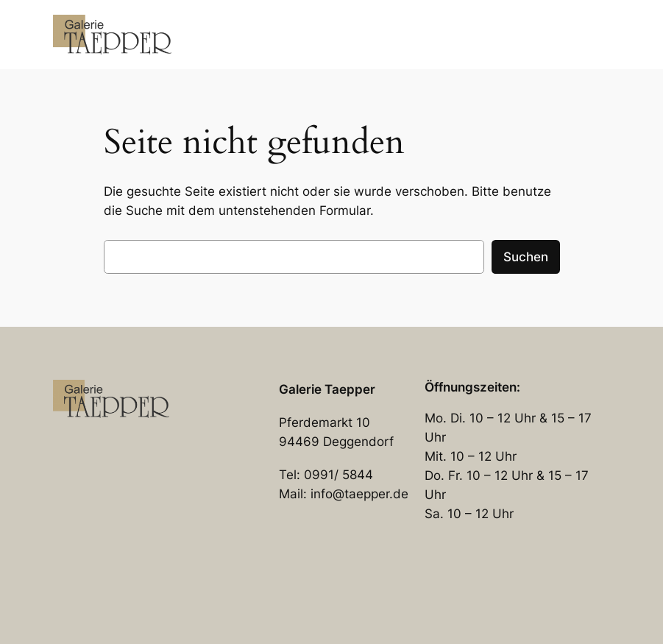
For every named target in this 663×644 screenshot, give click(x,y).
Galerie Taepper (327, 389)
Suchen (526, 257)
